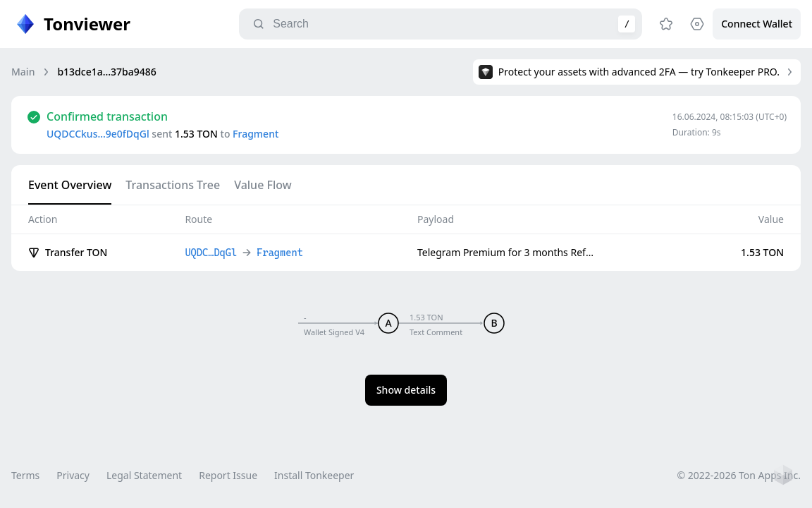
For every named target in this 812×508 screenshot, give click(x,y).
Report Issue (228, 475)
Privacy (73, 475)
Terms (25, 475)
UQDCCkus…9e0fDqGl (98, 134)
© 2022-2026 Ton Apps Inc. (739, 475)
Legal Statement (144, 475)
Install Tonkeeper (314, 475)
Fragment (256, 134)
